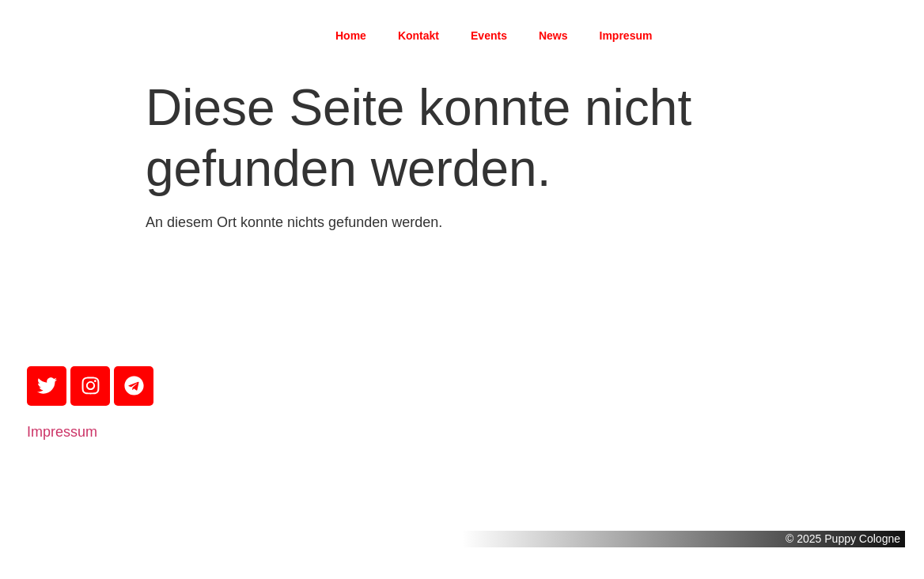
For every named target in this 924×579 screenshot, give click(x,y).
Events (489, 36)
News (553, 36)
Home (351, 36)
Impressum (62, 432)
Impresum (626, 36)
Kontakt (418, 36)
